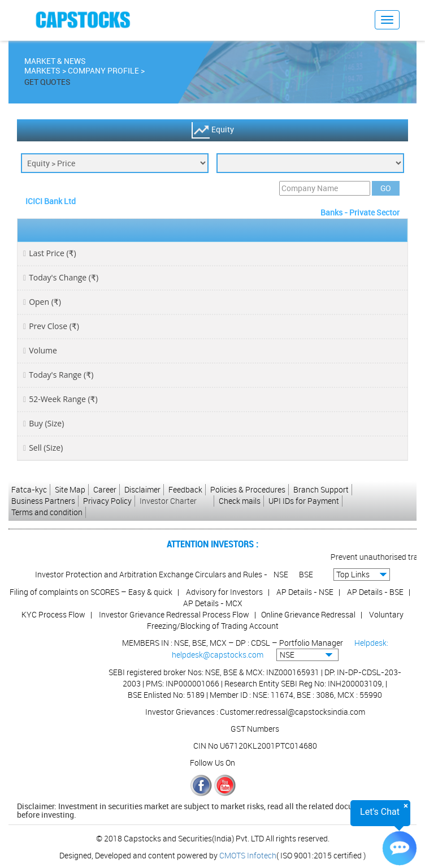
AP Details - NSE (305, 592)
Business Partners (43, 501)
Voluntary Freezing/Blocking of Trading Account (276, 620)
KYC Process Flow (53, 614)
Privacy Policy (107, 501)
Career (105, 489)
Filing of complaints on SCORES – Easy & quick (91, 592)
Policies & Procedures (248, 489)
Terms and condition (47, 512)
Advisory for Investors (224, 592)
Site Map (70, 489)
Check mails (240, 501)
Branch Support (321, 489)
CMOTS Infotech (248, 855)
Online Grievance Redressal (308, 614)
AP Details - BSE (375, 592)
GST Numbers (255, 729)
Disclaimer (142, 489)
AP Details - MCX (213, 603)
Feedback (185, 489)
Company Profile (103, 72)
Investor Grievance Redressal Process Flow (174, 614)
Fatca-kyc (29, 489)
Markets (42, 72)
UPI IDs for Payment (304, 501)
